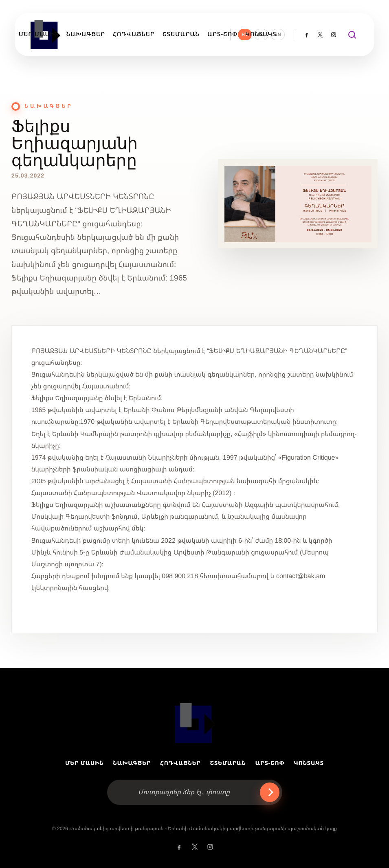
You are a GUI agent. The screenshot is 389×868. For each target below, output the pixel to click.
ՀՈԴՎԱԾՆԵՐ (180, 763)
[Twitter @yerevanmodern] (320, 35)
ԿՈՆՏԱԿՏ (309, 763)
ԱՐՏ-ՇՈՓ (270, 763)
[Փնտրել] (352, 35)
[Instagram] (334, 35)
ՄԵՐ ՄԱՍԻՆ (84, 763)
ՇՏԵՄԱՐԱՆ (228, 763)
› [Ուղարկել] (270, 792)
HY (245, 35)
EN (278, 35)
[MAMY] (195, 723)
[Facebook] (307, 35)
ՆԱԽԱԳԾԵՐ (132, 763)
